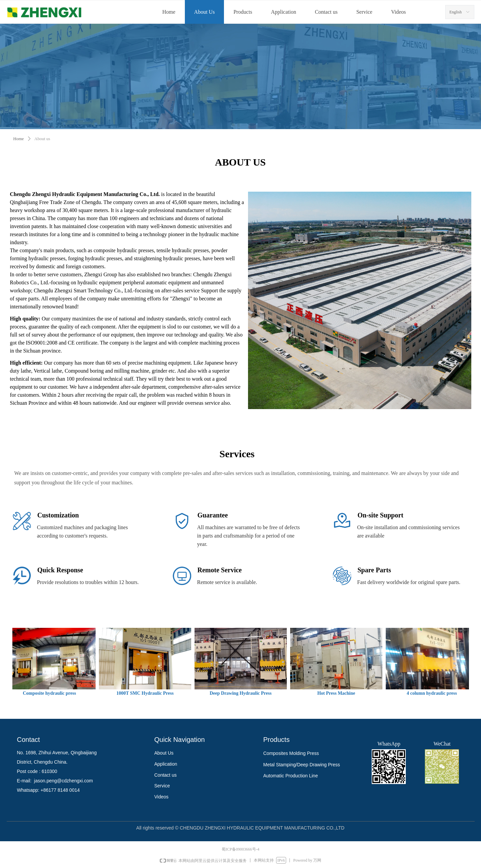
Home (19, 139)
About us (42, 139)
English (456, 12)
